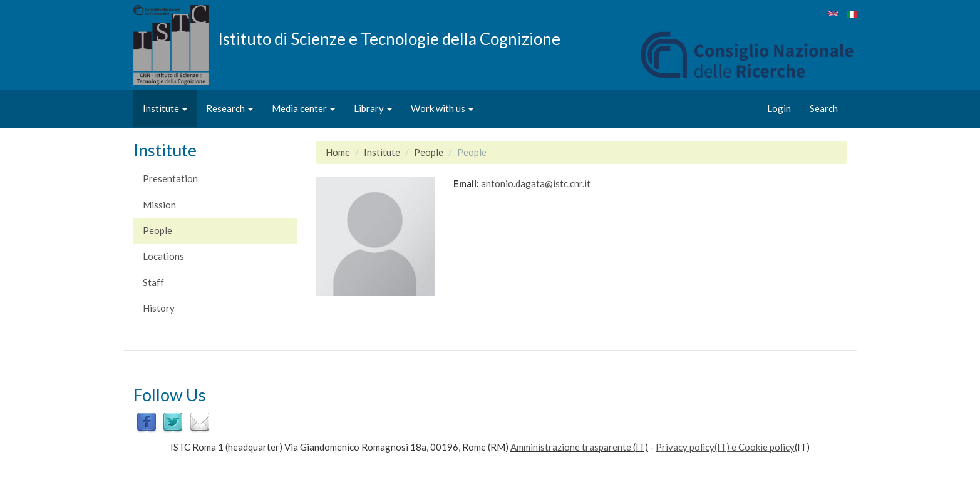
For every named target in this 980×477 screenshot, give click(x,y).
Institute (165, 108)
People (157, 230)
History (159, 308)
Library (373, 108)
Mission (159, 205)
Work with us (442, 108)
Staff (153, 282)
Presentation (170, 178)
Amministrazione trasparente (571, 447)
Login (779, 108)
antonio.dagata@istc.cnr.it (536, 183)
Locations (163, 256)
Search (824, 108)
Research (230, 108)
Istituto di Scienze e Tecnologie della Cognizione (389, 38)
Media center (303, 108)
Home (338, 152)
